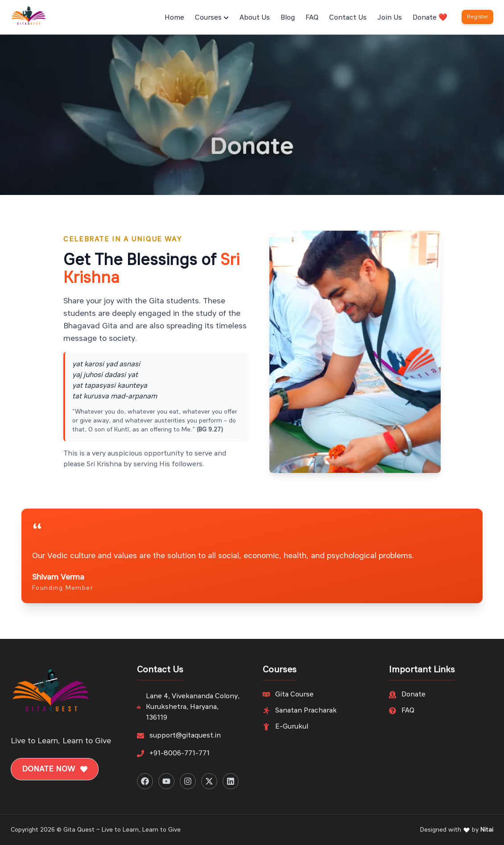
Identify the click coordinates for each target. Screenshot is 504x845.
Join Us (390, 18)
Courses (212, 18)
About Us (255, 18)
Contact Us (348, 18)
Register (477, 17)
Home (174, 18)
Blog (288, 18)
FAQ (312, 18)
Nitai (487, 830)
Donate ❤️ (430, 18)
